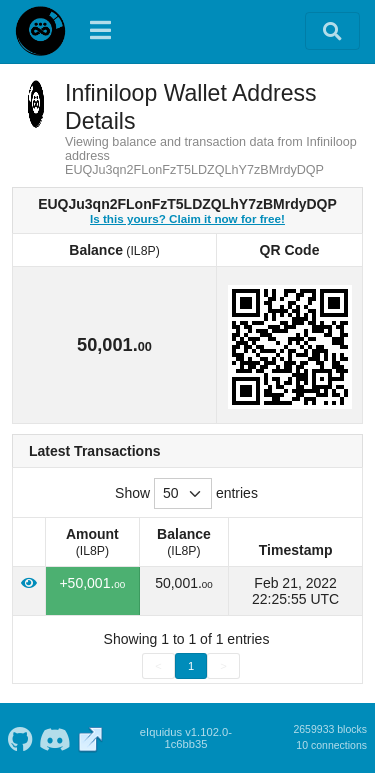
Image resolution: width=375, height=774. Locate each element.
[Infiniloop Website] (90, 738)
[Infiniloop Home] (40, 31)
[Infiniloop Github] (20, 738)
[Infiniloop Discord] (55, 738)
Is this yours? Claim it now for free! (187, 218)
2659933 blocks (330, 729)
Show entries (186, 493)
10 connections (331, 745)
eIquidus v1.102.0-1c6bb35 (186, 738)
